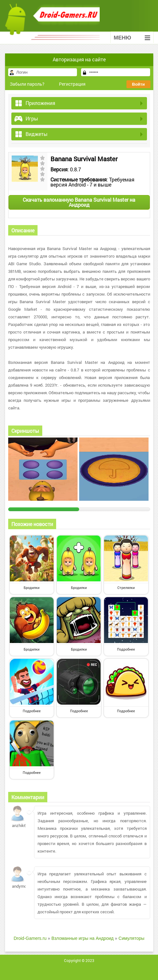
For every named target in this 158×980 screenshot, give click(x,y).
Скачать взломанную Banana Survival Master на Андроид (79, 202)
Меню (132, 38)
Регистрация (72, 84)
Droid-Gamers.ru (30, 938)
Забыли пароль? (27, 84)
